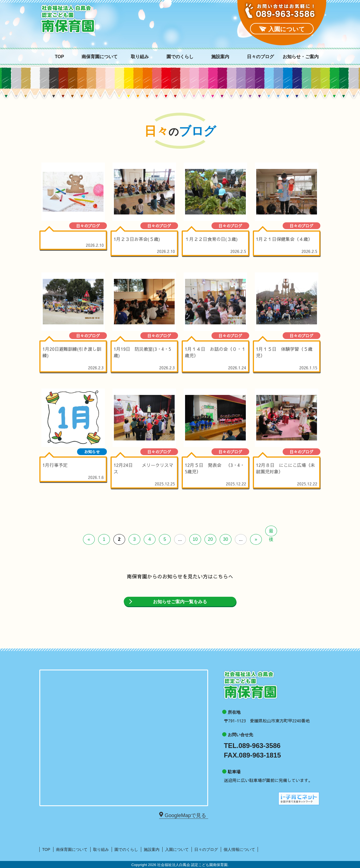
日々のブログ (260, 57)
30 (226, 539)
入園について (177, 849)
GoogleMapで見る (185, 815)
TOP (59, 57)
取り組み (140, 57)
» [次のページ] (256, 539)
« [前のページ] (89, 539)
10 (195, 539)
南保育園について (100, 57)
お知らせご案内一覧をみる (180, 602)
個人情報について (239, 849)
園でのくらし (180, 57)
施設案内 (220, 57)
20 (210, 539)
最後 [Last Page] (271, 532)
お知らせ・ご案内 (301, 57)
